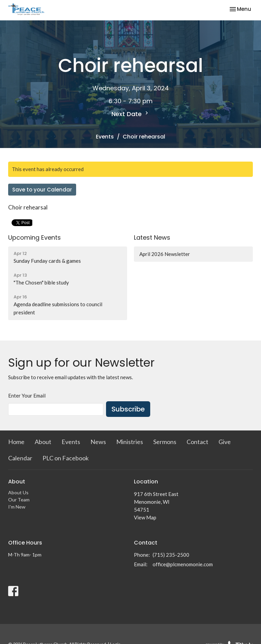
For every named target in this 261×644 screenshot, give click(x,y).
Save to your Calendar (42, 190)
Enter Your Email (27, 395)
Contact (197, 442)
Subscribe (128, 409)
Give (225, 442)
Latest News (152, 237)
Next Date (131, 114)
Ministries (130, 442)
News (98, 442)
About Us (18, 492)
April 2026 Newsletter (165, 254)
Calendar (20, 458)
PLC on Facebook (66, 458)
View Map (145, 517)
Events (105, 137)
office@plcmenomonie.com (183, 564)
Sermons (165, 442)
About (43, 442)
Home (16, 442)
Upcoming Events (34, 237)
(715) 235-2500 (171, 555)
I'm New (17, 507)
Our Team (19, 500)
